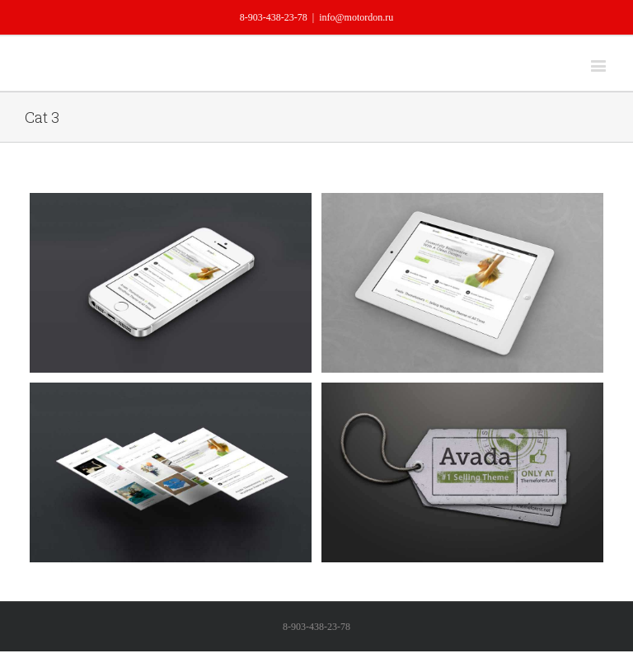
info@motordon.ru (356, 17)
